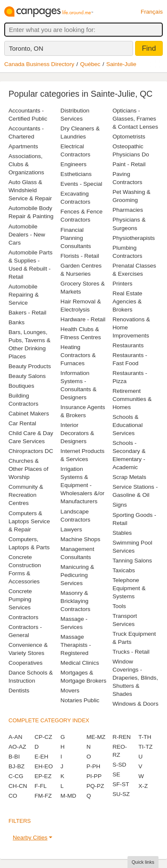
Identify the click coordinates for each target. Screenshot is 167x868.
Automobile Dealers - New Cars (27, 235)
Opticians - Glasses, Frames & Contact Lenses (135, 119)
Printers (123, 284)
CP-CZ (43, 737)
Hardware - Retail (83, 319)
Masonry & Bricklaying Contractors (75, 601)
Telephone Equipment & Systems (129, 588)
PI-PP (94, 776)
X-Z (143, 786)
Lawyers (71, 529)
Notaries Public (80, 700)
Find (149, 48)
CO (13, 796)
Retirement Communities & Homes (132, 399)
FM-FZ (43, 796)
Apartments (23, 146)
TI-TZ (146, 747)
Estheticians (76, 174)
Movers (70, 691)
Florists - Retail (80, 256)
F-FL (41, 786)
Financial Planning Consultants (76, 238)
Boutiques (21, 386)
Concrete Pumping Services (20, 599)
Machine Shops (80, 539)
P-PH (93, 766)
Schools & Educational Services (128, 425)
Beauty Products (30, 366)
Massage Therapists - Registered (76, 645)
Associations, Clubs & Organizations (26, 164)
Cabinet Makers (29, 414)
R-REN (122, 737)
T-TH (145, 737)
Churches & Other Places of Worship (28, 469)
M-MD (68, 796)
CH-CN (18, 786)
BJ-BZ (17, 766)
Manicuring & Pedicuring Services (77, 575)
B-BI (14, 757)
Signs (120, 505)
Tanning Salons (132, 561)
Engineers (73, 164)
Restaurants (128, 345)
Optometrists (129, 137)
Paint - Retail (129, 164)
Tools (119, 606)
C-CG (16, 776)
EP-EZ (43, 776)
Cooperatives (25, 663)
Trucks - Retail (131, 652)
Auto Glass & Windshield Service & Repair (30, 190)
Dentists (19, 691)
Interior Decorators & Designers (77, 433)
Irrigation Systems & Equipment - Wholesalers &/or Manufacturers (82, 485)
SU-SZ (121, 794)
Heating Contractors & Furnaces (78, 355)
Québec (91, 64)
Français (152, 12)
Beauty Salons (27, 376)
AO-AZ (17, 747)
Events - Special (81, 184)
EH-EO (44, 766)
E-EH (41, 757)
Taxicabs (124, 570)
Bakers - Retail (27, 313)
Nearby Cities (30, 838)
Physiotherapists (134, 238)
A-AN (15, 737)
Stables (122, 533)
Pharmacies (128, 210)
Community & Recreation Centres (26, 495)
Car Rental (22, 423)
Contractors (23, 617)
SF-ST (121, 784)
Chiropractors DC (31, 451)
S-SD (119, 765)
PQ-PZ (95, 786)
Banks (17, 322)
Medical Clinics (80, 663)
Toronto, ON (26, 48)
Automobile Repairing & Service (24, 295)
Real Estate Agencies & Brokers (127, 301)
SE (116, 774)
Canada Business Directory (39, 64)
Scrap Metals (129, 477)
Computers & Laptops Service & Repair (29, 521)
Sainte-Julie (121, 64)
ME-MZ (96, 737)
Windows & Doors (136, 704)
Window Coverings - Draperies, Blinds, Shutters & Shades (135, 678)
